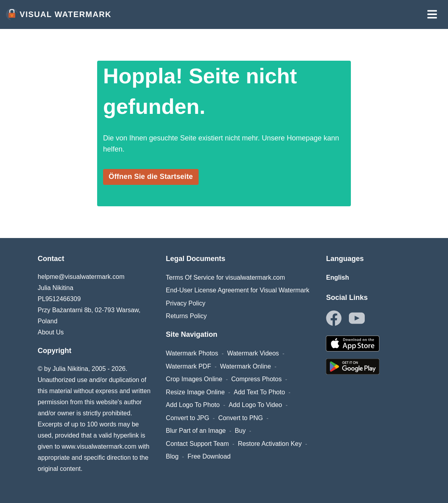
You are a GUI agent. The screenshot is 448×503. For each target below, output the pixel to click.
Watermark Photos (192, 353)
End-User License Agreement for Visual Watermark (237, 290)
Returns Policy (186, 316)
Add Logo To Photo (193, 405)
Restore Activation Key (270, 444)
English (337, 277)
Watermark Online (245, 366)
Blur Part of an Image (196, 431)
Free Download (209, 456)
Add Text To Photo (259, 392)
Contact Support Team (197, 444)
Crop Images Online (194, 379)
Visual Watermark (59, 14)
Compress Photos (256, 379)
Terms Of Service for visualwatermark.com (225, 277)
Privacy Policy (186, 303)
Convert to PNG (240, 418)
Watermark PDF (188, 366)
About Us (51, 332)
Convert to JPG (187, 418)
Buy (240, 431)
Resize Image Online (195, 392)
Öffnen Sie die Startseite (151, 177)
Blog (172, 456)
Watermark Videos (253, 353)
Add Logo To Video (256, 405)
